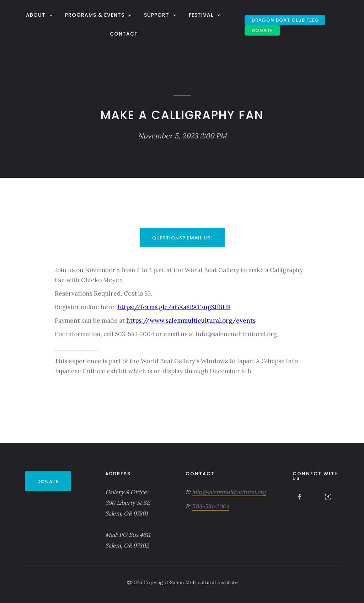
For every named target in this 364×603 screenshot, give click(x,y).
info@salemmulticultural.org (229, 492)
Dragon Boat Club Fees (285, 20)
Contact (124, 34)
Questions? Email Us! (182, 238)
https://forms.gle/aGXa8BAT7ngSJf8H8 (174, 307)
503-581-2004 (211, 506)
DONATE (262, 30)
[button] (40, 15)
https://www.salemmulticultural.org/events (191, 321)
